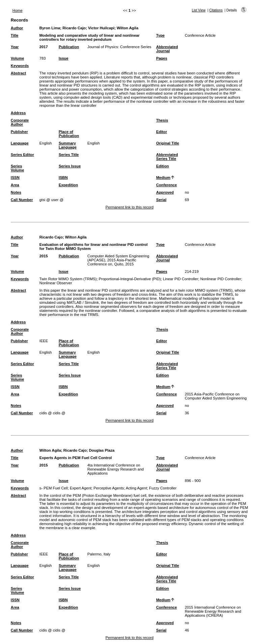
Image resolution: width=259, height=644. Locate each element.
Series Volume (18, 168)
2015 (44, 256)
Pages (162, 58)
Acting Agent (136, 488)
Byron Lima (50, 28)
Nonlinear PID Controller (221, 279)
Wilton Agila (127, 28)
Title (15, 35)
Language (20, 143)
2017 (44, 47)
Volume (18, 58)
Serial (161, 200)
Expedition (68, 185)
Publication (69, 47)
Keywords (20, 66)
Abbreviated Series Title (167, 157)
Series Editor (22, 155)
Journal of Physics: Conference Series (119, 47)
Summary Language (68, 145)
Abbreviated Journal (167, 49)
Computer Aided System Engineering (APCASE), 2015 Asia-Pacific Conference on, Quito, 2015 (118, 260)
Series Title (69, 155)
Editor (162, 132)
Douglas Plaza (102, 450)
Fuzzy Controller (163, 488)
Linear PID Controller (180, 279)
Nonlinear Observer (56, 283)
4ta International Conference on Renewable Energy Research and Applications (116, 469)
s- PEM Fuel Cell (54, 488)
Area (15, 185)
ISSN (15, 178)
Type (160, 35)
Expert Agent (81, 488)
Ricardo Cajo (74, 28)
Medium (163, 178)
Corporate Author (20, 122)
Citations (216, 10)
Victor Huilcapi (101, 28)
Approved (165, 192)
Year (15, 47)
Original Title (168, 143)
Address (18, 113)
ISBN (63, 178)
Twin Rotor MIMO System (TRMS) (68, 279)
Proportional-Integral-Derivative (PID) (130, 279)
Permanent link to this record (129, 207)
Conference (167, 185)
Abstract (18, 73)
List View (199, 10)
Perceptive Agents (109, 488)
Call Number (22, 200)
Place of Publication (69, 134)
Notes (16, 192)
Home (18, 10)
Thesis (162, 120)
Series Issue (70, 166)
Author (17, 28)
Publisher (19, 132)
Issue (64, 58)
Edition (163, 166)
